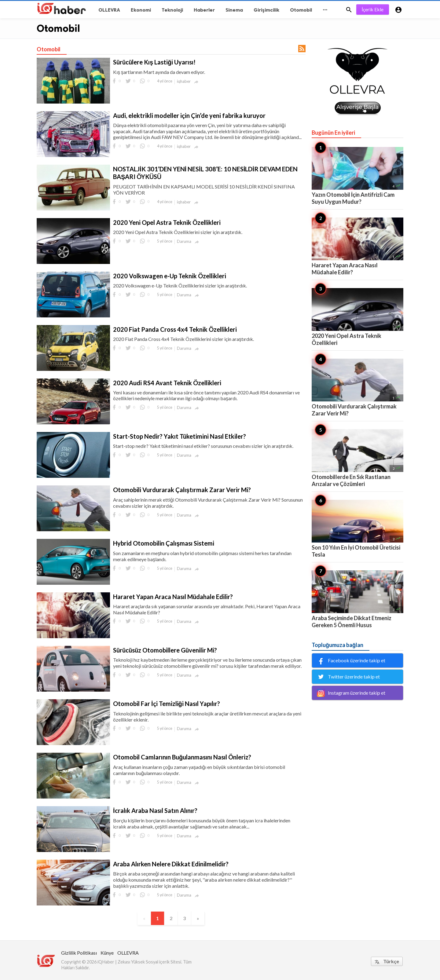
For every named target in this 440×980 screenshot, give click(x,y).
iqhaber (184, 81)
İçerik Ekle (373, 9)
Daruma (184, 241)
